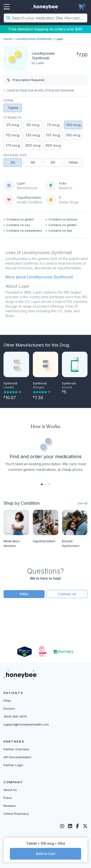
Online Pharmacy (16, 814)
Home (8, 39)
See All (83, 503)
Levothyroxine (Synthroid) (34, 39)
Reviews (10, 806)
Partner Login (13, 765)
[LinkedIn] (70, 826)
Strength (13, 118)
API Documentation (17, 757)
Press (8, 798)
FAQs (24, 594)
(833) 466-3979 (15, 716)
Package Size (15, 155)
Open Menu (7, 7)
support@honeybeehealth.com (26, 724)
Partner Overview (16, 749)
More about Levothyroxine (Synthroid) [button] (39, 277)
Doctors (9, 709)
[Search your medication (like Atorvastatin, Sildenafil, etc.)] (49, 18)
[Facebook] (78, 826)
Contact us (67, 594)
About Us (10, 790)
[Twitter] (85, 826)
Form (8, 101)
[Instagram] (62, 826)
